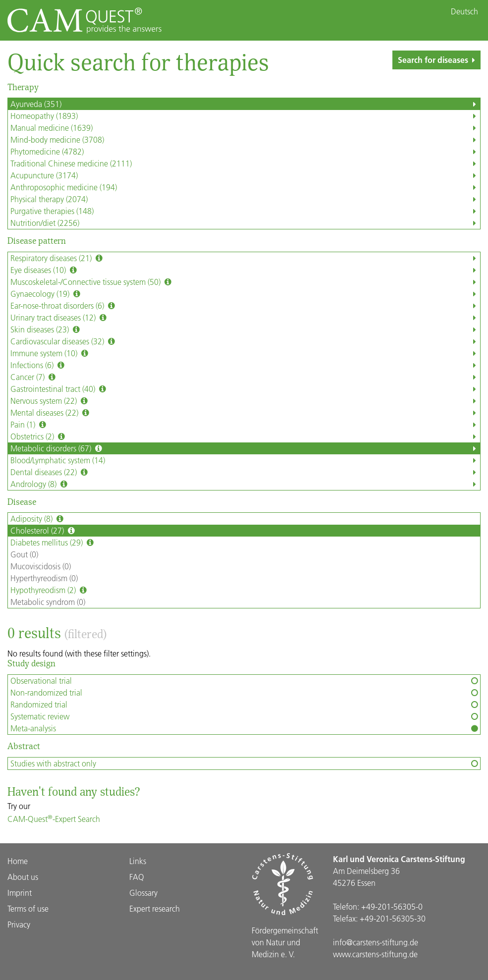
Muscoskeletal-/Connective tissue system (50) (245, 282)
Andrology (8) (245, 484)
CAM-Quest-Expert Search (54, 819)
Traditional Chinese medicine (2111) (245, 163)
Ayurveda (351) (245, 104)
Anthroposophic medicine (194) (245, 187)
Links (138, 861)
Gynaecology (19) (245, 294)
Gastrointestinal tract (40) (245, 389)
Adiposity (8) (38, 519)
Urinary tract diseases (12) (245, 318)
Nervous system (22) (245, 401)
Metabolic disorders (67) (245, 448)
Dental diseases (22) (245, 472)
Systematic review (245, 716)
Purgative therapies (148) (245, 211)
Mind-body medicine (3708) (245, 140)
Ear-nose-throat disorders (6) (245, 306)
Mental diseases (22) (245, 413)
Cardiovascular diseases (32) (245, 341)
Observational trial (245, 681)
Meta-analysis (245, 728)
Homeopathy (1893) (245, 116)
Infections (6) (245, 365)
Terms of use (28, 908)
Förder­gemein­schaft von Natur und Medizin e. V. (285, 942)
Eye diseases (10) (245, 270)
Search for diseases (438, 60)
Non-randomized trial (245, 693)
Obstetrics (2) (245, 436)
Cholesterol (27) (44, 531)
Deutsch (464, 11)
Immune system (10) (245, 353)
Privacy (19, 924)
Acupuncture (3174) (245, 175)
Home (18, 861)
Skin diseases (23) (245, 329)
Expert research (155, 908)
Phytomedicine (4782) (245, 152)
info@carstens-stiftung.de (376, 942)
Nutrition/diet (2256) (245, 223)
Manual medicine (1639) (245, 128)
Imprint (20, 893)
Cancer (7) (245, 377)
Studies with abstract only (245, 763)
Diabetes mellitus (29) (53, 543)
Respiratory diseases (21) (245, 258)
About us (23, 877)
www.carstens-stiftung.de (375, 954)
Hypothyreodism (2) (50, 590)
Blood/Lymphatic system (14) (245, 460)
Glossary (143, 893)
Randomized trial (245, 705)
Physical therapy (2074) (245, 199)
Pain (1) (245, 425)
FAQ (137, 877)
